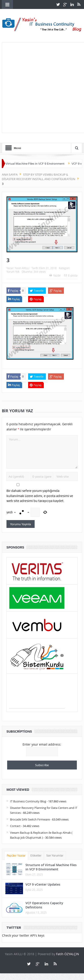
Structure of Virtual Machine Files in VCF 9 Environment (51, 867)
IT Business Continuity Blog (28, 801)
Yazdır (55, 275)
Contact (15, 826)
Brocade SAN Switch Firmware (30, 819)
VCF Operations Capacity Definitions (44, 905)
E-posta (71, 275)
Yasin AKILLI (22, 268)
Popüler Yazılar (16, 856)
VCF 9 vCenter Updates (43, 884)
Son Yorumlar (55, 856)
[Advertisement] (42, 87)
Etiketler (36, 856)
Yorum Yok (13, 272)
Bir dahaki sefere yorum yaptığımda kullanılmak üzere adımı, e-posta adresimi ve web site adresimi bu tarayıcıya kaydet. (40, 496)
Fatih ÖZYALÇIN (68, 954)
